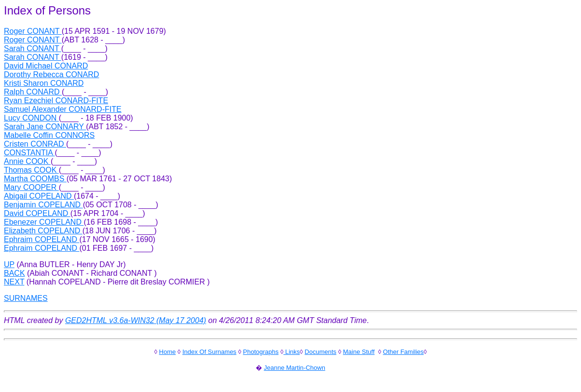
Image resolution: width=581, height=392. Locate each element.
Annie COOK (27, 161)
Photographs (261, 352)
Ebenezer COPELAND (44, 222)
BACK (14, 273)
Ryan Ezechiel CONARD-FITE (56, 101)
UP (9, 264)
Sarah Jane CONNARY (45, 127)
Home (168, 352)
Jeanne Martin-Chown (295, 368)
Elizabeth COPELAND (43, 231)
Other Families (404, 352)
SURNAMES (26, 298)
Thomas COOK (31, 170)
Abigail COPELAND (39, 196)
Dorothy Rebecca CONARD (51, 74)
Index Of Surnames (209, 352)
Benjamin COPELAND (43, 205)
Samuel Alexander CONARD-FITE (63, 109)
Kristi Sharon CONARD (44, 83)
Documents (320, 352)
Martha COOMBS (35, 179)
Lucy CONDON (31, 118)
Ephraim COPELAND (42, 239)
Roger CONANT (33, 31)
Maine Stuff (359, 352)
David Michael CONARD (46, 66)
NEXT (14, 282)
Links (291, 352)
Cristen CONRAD (35, 144)
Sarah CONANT (33, 48)
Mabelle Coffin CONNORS (49, 135)
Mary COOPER (31, 187)
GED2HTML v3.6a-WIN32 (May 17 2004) (136, 320)
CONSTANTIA (29, 153)
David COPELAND (37, 213)
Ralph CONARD (33, 92)
